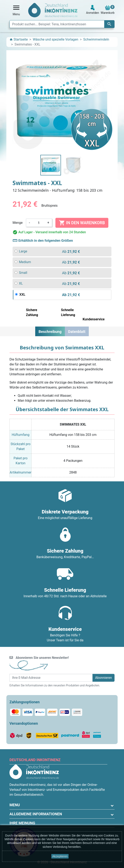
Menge (18, 223)
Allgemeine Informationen (36, 814)
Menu (15, 805)
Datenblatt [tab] (77, 332)
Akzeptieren (60, 856)
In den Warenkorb (82, 223)
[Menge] (39, 223)
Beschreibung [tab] (50, 332)
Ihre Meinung (22, 823)
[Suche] (62, 24)
